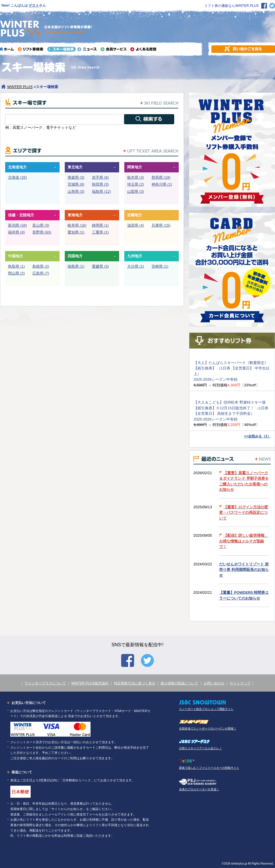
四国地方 (75, 256)
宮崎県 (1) (160, 266)
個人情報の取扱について (179, 683)
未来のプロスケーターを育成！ (199, 789)
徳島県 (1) (76, 266)
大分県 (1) (136, 266)
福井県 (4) (16, 232)
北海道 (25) (17, 177)
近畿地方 (135, 215)
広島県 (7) (41, 273)
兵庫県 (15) (161, 225)
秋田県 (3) (100, 184)
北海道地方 (17, 167)
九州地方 (135, 256)
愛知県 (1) (76, 232)
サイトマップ (240, 683)
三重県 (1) (100, 232)
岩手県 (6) (100, 177)
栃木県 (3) (136, 177)
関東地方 (135, 167)
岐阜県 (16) (77, 225)
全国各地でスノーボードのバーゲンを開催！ (208, 728)
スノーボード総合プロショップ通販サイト (206, 709)
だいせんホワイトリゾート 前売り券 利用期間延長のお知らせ (244, 570)
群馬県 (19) (161, 177)
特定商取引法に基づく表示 (135, 683)
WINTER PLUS (20, 87)
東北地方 (75, 167)
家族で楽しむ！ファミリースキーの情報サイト (209, 768)
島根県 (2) (41, 266)
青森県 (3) (76, 177)
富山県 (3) (41, 225)
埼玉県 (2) (136, 184)
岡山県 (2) (16, 273)
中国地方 (15, 256)
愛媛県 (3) (100, 266)
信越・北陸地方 (21, 215)
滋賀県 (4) (136, 225)
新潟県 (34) (17, 225)
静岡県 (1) (100, 225)
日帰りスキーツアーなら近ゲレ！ (201, 748)
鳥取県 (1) (16, 266)
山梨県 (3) (136, 191)
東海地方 (75, 215)
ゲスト (34, 5)
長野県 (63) (42, 232)
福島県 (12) (101, 191)
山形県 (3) (76, 191)
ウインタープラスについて (45, 683)
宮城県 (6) (76, 184)
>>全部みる (257, 436)
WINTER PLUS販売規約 (90, 683)
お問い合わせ (214, 683)
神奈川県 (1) (162, 184)
